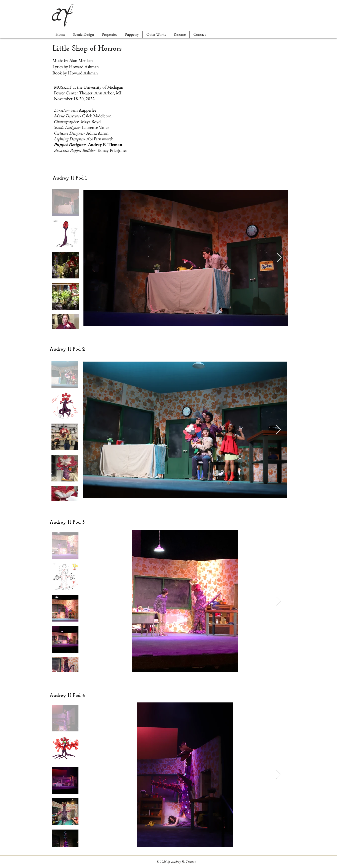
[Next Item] (279, 258)
